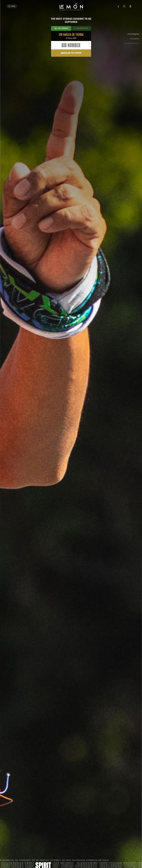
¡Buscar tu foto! (71, 53)
